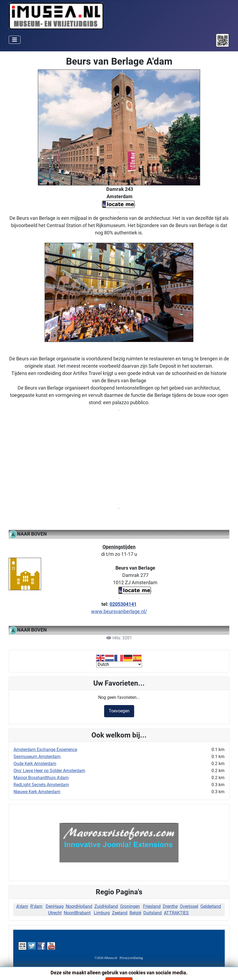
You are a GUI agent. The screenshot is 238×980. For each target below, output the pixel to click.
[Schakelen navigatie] (15, 40)
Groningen (130, 906)
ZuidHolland (106, 906)
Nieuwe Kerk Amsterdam (37, 792)
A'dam (22, 906)
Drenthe (170, 906)
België (135, 913)
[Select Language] (119, 664)
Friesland (152, 906)
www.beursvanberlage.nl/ (119, 611)
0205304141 (123, 604)
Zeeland (120, 913)
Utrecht (55, 913)
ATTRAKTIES (176, 913)
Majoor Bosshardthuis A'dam (41, 778)
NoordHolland (79, 906)
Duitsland (153, 913)
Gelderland (211, 906)
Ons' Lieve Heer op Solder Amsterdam (49, 771)
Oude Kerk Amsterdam (35, 764)
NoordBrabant (77, 913)
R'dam (36, 906)
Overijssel (189, 906)
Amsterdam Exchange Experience (45, 750)
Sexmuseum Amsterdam (37, 757)
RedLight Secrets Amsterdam (41, 785)
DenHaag (55, 906)
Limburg (102, 913)
